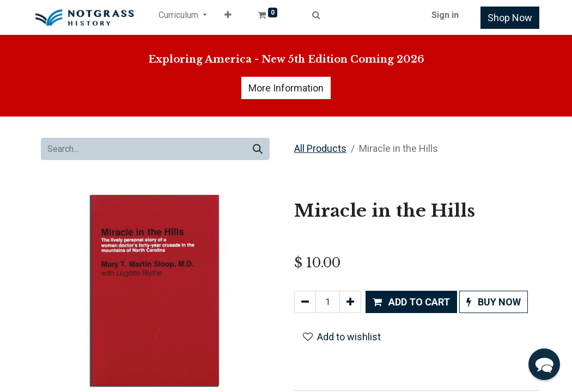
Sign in (445, 15)
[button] (228, 17)
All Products (320, 148)
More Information (286, 88)
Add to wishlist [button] (342, 337)
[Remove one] (305, 302)
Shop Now (510, 18)
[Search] (258, 149)
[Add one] (350, 302)
